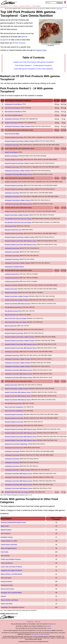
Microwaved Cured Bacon (13, 112)
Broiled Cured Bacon (12, 156)
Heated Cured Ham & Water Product (17, 215)
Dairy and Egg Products (9, 548)
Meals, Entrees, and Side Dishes (11, 574)
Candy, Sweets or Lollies (9, 541)
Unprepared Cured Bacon (13, 104)
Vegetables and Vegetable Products (13, 607)
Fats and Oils (5, 556)
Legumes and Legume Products (11, 570)
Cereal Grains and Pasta (9, 545)
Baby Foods (5, 526)
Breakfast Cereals (7, 537)
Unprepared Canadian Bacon (14, 267)
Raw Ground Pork (11, 226)
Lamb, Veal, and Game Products (11, 567)
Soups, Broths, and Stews (9, 600)
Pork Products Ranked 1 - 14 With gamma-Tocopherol (33, 65)
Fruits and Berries (7, 563)
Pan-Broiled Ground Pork (13, 307)
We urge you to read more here (40, 634)
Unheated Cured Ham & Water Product (18, 126)
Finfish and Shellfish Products (11, 559)
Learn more (59, 8)
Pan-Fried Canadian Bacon (14, 115)
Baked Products (6, 530)
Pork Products (20, 43)
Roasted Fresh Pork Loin (13, 230)
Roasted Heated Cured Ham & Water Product (20, 141)
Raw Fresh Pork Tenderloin (14, 407)
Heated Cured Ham (11, 123)
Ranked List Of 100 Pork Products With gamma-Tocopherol (34, 62)
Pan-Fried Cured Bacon (13, 108)
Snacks (3, 596)
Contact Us (30, 622)
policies (53, 624)
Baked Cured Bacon (12, 152)
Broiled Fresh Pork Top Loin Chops (17, 492)
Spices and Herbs (7, 604)
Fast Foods (5, 552)
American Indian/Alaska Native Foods (13, 522)
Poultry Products (6, 582)
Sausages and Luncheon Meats (11, 593)
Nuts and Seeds (6, 578)
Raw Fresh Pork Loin (12, 315)
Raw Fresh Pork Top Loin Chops (16, 318)
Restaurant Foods (7, 585)
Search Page (41, 50)
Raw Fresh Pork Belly (12, 134)
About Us (37, 622)
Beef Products (6, 533)
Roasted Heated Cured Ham (14, 137)
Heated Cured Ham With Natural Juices (18, 304)
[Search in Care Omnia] (51, 3)
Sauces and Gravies (7, 589)
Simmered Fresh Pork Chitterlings (16, 444)
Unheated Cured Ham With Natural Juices (19, 174)
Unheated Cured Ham (12, 119)
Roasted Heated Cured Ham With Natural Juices (21, 241)
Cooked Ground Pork (12, 274)
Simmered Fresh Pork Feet (14, 448)
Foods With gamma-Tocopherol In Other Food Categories (34, 69)
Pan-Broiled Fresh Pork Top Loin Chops (18, 219)
